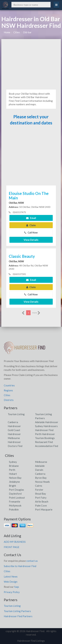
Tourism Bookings (45, 438)
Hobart (13, 474)
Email (31, 218)
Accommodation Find (47, 446)
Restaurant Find (44, 442)
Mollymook (15, 506)
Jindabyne (14, 482)
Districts (9, 400)
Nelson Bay (15, 478)
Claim (31, 225)
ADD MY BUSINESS (15, 542)
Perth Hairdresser (45, 434)
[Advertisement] (31, 64)
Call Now (31, 232)
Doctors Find (15, 446)
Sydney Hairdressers (46, 426)
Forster (39, 490)
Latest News (11, 576)
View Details (31, 240)
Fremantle (15, 502)
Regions (8, 390)
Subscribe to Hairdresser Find (20, 566)
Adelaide (40, 466)
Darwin (39, 470)
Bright (12, 486)
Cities (17, 32)
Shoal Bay (41, 494)
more (36, 313)
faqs (17, 587)
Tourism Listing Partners (17, 611)
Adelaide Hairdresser (47, 422)
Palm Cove (41, 506)
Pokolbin (14, 509)
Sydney (13, 462)
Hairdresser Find (44, 430)
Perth (12, 470)
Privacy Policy (12, 592)
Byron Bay (41, 478)
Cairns (39, 486)
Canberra (40, 474)
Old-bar (27, 32)
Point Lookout (17, 498)
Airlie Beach (42, 502)
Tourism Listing (16, 414)
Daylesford (15, 494)
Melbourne (41, 462)
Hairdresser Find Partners (18, 616)
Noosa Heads (42, 482)
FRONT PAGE (12, 547)
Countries (9, 385)
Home (7, 32)
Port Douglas (16, 490)
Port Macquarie (44, 509)
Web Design (11, 582)
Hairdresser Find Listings (31, 641)
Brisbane (14, 466)
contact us (32, 561)
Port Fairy (41, 498)
